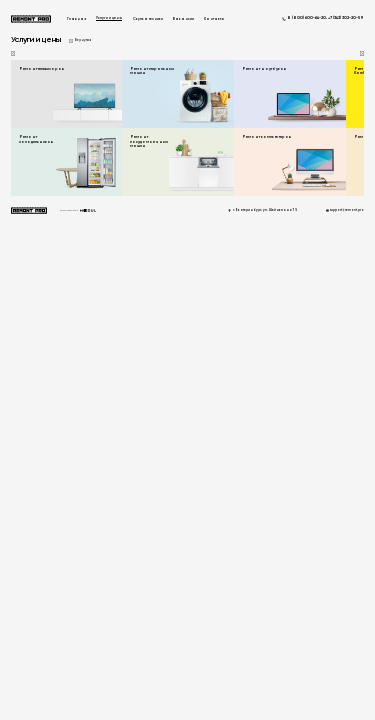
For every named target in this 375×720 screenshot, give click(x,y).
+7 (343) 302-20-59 (346, 18)
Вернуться (83, 40)
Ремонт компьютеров (266, 137)
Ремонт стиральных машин (152, 71)
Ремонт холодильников (36, 139)
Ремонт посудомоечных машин (149, 141)
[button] (362, 53)
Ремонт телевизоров (41, 69)
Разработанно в (78, 210)
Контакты (214, 19)
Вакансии (183, 19)
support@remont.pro (347, 210)
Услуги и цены (109, 18)
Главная (76, 19)
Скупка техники (148, 19)
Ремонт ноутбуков (264, 69)
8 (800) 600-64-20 (306, 18)
